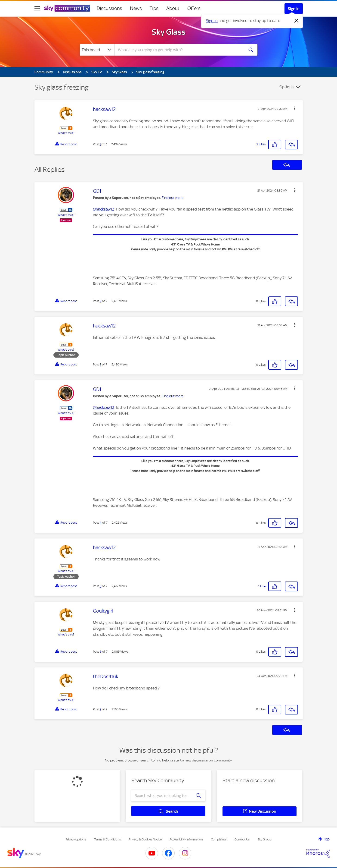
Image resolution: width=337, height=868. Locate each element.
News (136, 8)
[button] (295, 108)
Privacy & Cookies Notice (145, 839)
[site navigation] (37, 8)
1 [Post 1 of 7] (100, 144)
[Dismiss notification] (297, 21)
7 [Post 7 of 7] (100, 709)
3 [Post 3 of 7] (100, 364)
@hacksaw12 (104, 209)
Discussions (109, 8)
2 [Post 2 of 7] (100, 301)
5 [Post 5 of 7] (100, 586)
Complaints (219, 839)
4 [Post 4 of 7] (101, 523)
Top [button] (326, 839)
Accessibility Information (186, 839)
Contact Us (242, 839)
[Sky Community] (67, 8)
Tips (154, 8)
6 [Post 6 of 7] (101, 652)
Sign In (294, 9)
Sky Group (265, 839)
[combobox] (179, 50)
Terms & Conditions (107, 839)
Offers (194, 8)
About (173, 8)
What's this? (66, 133)
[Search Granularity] (97, 50)
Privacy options (76, 839)
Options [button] (286, 87)
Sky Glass (169, 32)
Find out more (173, 198)
